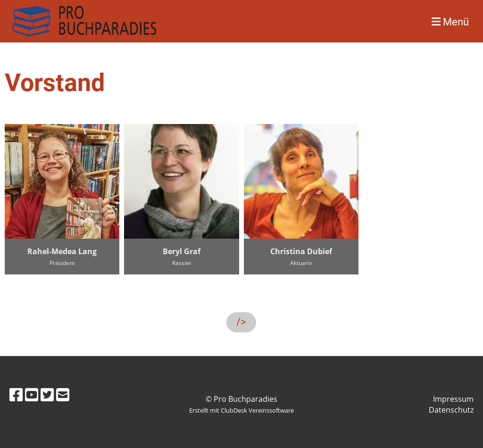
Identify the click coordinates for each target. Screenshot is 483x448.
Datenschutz (451, 410)
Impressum (453, 399)
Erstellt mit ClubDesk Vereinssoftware (241, 410)
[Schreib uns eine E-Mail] (63, 394)
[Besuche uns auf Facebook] (16, 394)
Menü (450, 22)
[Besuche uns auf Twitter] (47, 394)
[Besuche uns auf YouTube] (32, 394)
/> (241, 322)
